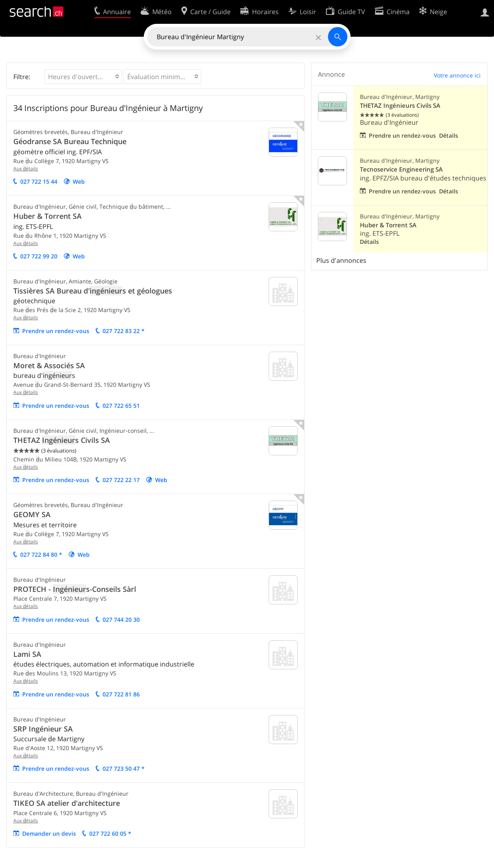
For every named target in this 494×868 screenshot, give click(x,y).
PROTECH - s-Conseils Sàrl (75, 589)
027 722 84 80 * (41, 555)
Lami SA (27, 654)
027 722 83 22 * (124, 331)
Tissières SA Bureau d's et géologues (93, 291)
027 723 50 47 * (124, 768)
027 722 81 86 (121, 694)
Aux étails (26, 169)
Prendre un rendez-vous (56, 331)
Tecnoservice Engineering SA (401, 169)
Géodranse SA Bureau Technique (70, 141)
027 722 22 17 (121, 480)
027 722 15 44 (39, 181)
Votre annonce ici (457, 75)
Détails (449, 135)
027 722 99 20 (39, 256)
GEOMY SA (32, 514)
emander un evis (49, 833)
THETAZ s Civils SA (62, 440)
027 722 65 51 (121, 406)
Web (79, 181)
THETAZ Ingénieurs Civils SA (400, 106)
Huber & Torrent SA (47, 216)
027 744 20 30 (121, 620)
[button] (83, 77)
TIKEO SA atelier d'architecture (67, 803)
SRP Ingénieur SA (43, 729)
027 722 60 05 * (110, 833)
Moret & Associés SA (49, 365)
